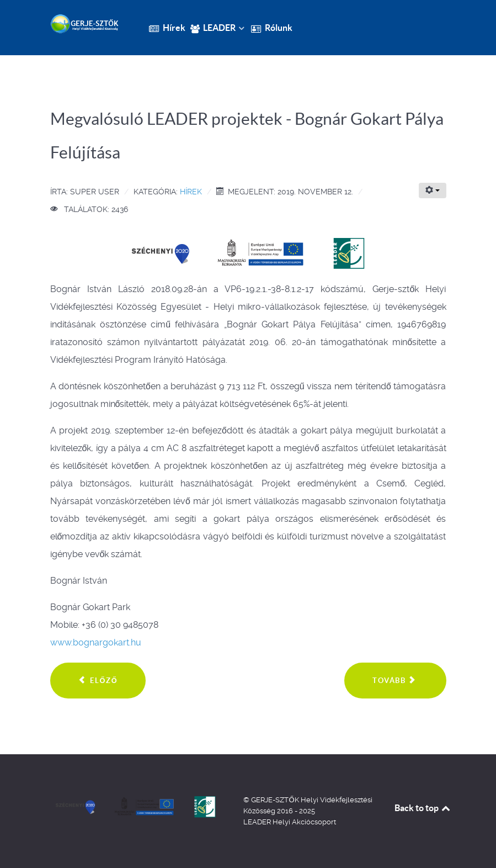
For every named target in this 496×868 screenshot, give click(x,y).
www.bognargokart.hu (96, 642)
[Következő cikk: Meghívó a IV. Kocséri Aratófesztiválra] (395, 681)
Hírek (191, 192)
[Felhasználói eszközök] (433, 190)
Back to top (423, 808)
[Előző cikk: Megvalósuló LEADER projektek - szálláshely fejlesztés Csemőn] (98, 681)
